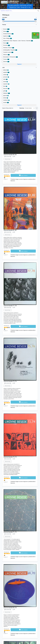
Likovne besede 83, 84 (10, 155)
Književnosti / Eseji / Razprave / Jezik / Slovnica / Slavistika (18, 41)
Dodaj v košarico (23, 175)
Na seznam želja (8, 157)
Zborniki (6, 62)
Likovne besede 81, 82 (10, 230)
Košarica (36, 35)
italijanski (7, 93)
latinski (6, 98)
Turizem (6, 59)
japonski (6, 96)
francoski (6, 89)
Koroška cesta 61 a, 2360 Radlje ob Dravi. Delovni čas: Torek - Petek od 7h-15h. (20, 6)
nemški (6, 103)
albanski (6, 70)
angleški (6, 72)
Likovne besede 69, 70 (10, 608)
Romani (6, 29)
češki (5, 79)
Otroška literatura (8, 34)
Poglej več (19, 64)
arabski (6, 75)
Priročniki (7, 45)
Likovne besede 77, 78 (10, 306)
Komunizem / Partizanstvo (11, 57)
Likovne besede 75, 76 (10, 381)
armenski (6, 77)
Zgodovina (7, 36)
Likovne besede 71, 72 (10, 532)
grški (5, 91)
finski (5, 86)
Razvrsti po (22, 108)
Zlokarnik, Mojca (8, 159)
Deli (14, 157)
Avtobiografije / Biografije (10, 50)
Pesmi (6, 43)
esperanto (6, 84)
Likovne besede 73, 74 (10, 457)
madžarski (6, 100)
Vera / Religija (8, 38)
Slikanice (7, 55)
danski (6, 82)
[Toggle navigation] (37, 2)
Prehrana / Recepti (9, 48)
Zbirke (6, 31)
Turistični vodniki (8, 52)
